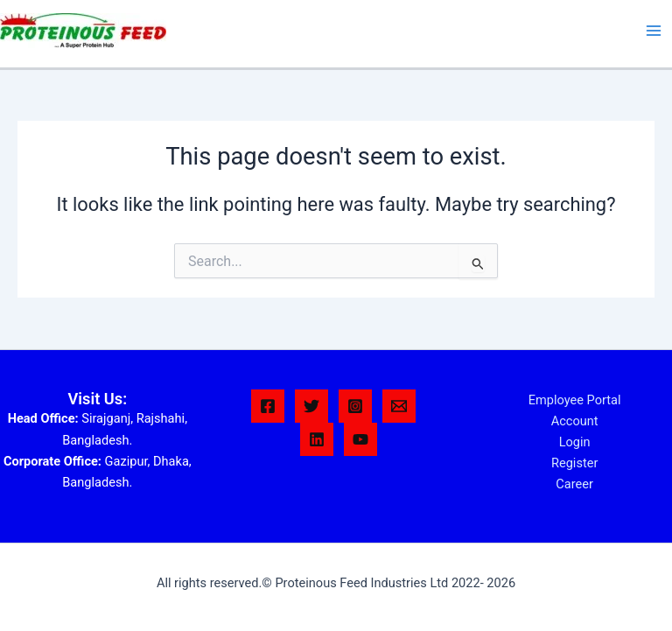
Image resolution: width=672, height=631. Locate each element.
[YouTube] (360, 439)
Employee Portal (575, 400)
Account (575, 421)
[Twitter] (311, 406)
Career (574, 484)
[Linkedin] (317, 439)
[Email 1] (399, 406)
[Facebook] (268, 406)
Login (575, 442)
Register (574, 463)
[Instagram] (355, 406)
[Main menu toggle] (654, 31)
